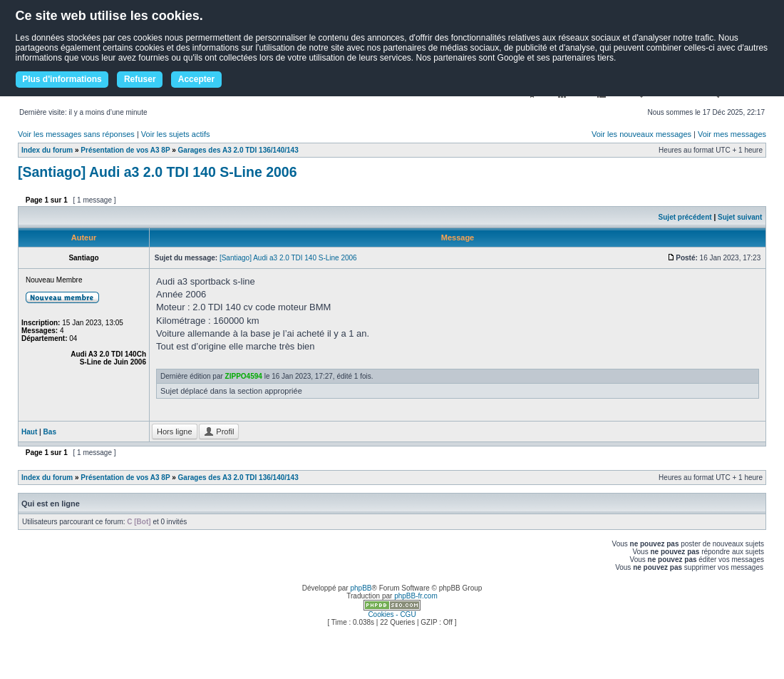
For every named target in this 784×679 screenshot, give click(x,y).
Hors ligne (175, 432)
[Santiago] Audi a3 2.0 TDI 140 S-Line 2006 (158, 172)
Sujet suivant (740, 217)
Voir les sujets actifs (176, 134)
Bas (50, 432)
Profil (219, 432)
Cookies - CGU (392, 614)
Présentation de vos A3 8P (125, 150)
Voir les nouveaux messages (641, 134)
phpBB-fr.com (416, 596)
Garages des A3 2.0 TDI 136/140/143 (238, 150)
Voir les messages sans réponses (76, 134)
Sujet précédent (685, 217)
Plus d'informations (62, 79)
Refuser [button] (140, 79)
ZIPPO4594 (244, 376)
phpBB (361, 588)
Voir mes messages (732, 134)
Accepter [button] (196, 79)
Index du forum (47, 150)
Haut (29, 432)
